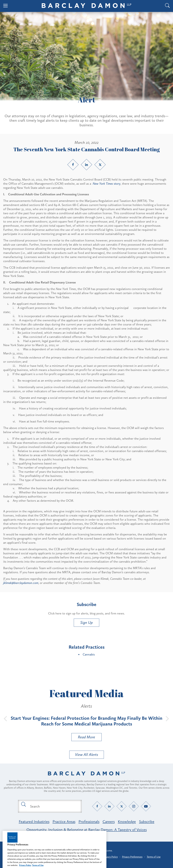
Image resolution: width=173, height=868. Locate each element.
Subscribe (147, 821)
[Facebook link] (73, 165)
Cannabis (89, 654)
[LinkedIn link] (86, 165)
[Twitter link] (100, 165)
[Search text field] (54, 806)
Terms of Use (154, 857)
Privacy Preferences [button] (132, 857)
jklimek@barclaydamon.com (21, 583)
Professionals (89, 821)
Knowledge (127, 821)
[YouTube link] (146, 806)
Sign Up (86, 622)
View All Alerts (87, 755)
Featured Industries (34, 821)
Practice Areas (64, 821)
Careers (109, 821)
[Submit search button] (23, 804)
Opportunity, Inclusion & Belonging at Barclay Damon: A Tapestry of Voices (87, 830)
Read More (83, 738)
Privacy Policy (110, 857)
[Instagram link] (134, 806)
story (107, 184)
